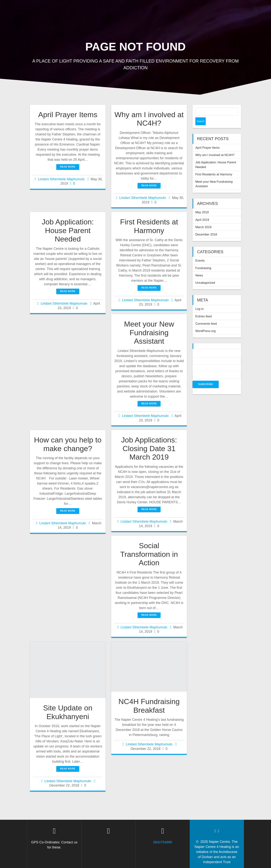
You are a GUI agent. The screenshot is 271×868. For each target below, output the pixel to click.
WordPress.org (206, 323)
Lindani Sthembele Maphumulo (61, 179)
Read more (68, 167)
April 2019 (202, 212)
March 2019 (203, 219)
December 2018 (206, 226)
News (199, 267)
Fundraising (203, 260)
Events (200, 253)
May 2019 (202, 204)
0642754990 (163, 842)
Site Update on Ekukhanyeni (68, 712)
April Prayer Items (68, 115)
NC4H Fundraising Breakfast (149, 706)
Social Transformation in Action (149, 554)
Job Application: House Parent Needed (68, 230)
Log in (199, 301)
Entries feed (203, 308)
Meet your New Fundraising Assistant (149, 332)
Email (197, 361)
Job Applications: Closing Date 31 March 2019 (149, 448)
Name (197, 347)
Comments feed (206, 316)
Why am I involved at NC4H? (149, 119)
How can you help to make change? (68, 444)
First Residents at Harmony (149, 226)
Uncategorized (205, 275)
